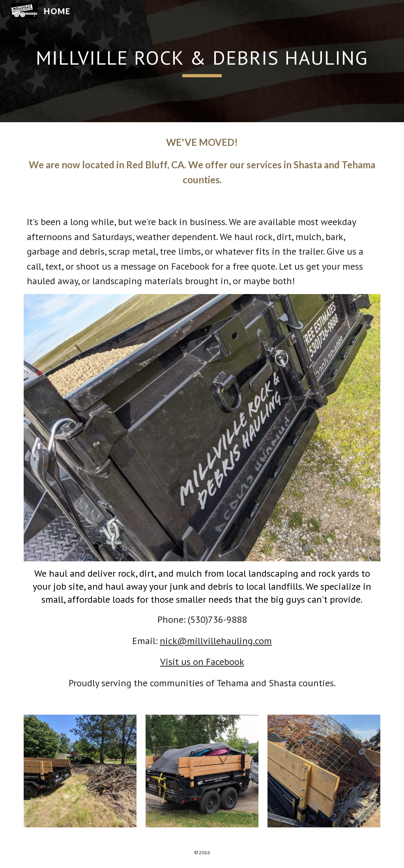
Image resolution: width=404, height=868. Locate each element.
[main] (202, 61)
